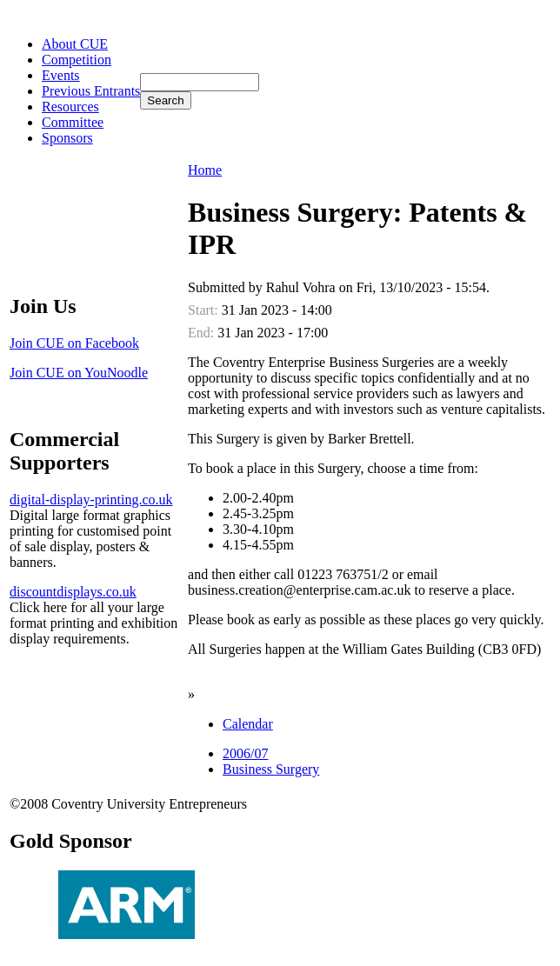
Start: (205, 310)
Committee (73, 122)
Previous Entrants (91, 91)
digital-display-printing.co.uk (91, 500)
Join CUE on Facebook (74, 343)
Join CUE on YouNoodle (79, 373)
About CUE (75, 44)
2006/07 (245, 753)
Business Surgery (271, 769)
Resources (70, 107)
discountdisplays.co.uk (73, 592)
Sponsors (67, 138)
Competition (77, 60)
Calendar (248, 724)
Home (205, 170)
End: (203, 333)
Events (61, 75)
